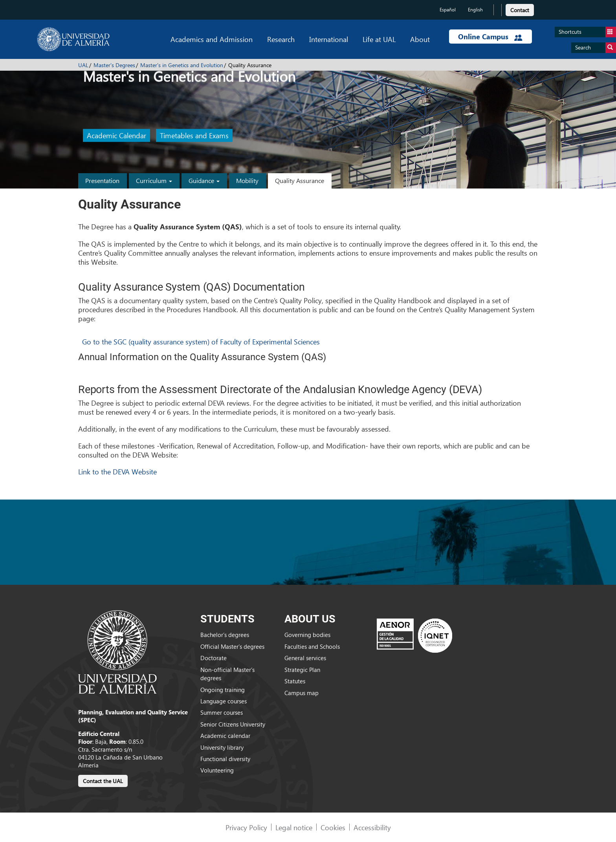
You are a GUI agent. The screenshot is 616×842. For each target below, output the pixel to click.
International (329, 39)
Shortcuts (587, 32)
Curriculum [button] (154, 180)
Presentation (102, 180)
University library (222, 747)
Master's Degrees (114, 65)
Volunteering (217, 770)
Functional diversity (225, 759)
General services (305, 658)
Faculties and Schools (312, 646)
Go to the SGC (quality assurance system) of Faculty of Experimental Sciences (201, 341)
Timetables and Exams (194, 136)
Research (281, 39)
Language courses (224, 701)
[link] (520, 9)
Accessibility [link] (372, 827)
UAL (83, 65)
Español (448, 10)
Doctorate (214, 658)
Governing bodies (307, 635)
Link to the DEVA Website (117, 471)
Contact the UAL (103, 781)
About (420, 39)
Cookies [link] (333, 827)
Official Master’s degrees (232, 646)
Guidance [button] (204, 180)
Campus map (302, 693)
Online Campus (490, 37)
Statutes (295, 681)
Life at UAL (379, 39)
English (475, 10)
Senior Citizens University (233, 724)
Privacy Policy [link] (246, 827)
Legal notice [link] (294, 827)
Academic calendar (225, 736)
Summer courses (222, 712)
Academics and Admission (212, 39)
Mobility (247, 180)
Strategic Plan (302, 670)
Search (596, 48)
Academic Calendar (116, 136)
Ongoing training (223, 690)
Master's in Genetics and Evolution (182, 65)
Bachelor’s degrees (225, 635)
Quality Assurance (300, 180)
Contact (520, 10)
